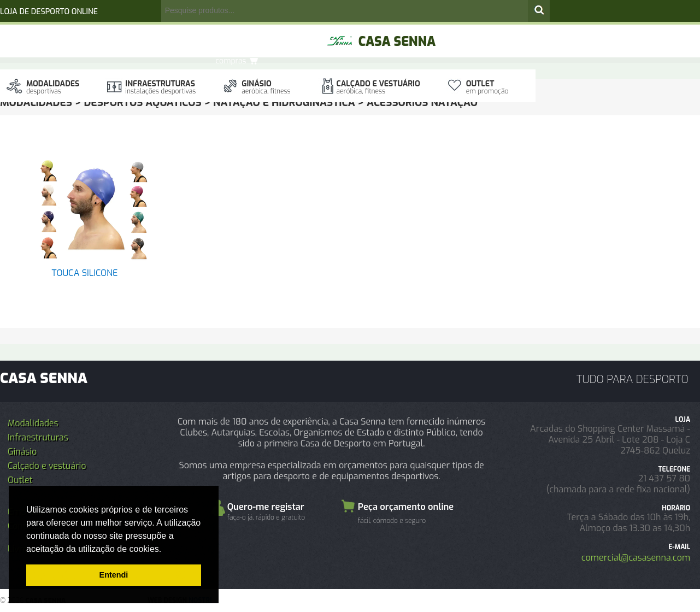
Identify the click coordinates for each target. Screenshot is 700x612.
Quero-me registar (266, 511)
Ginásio (266, 87)
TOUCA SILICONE (85, 273)
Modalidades (53, 87)
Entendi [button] (114, 575)
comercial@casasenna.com (636, 558)
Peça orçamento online (406, 514)
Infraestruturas (160, 87)
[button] (166, 550)
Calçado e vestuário (378, 87)
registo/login (201, 33)
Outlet (487, 87)
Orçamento (286, 33)
